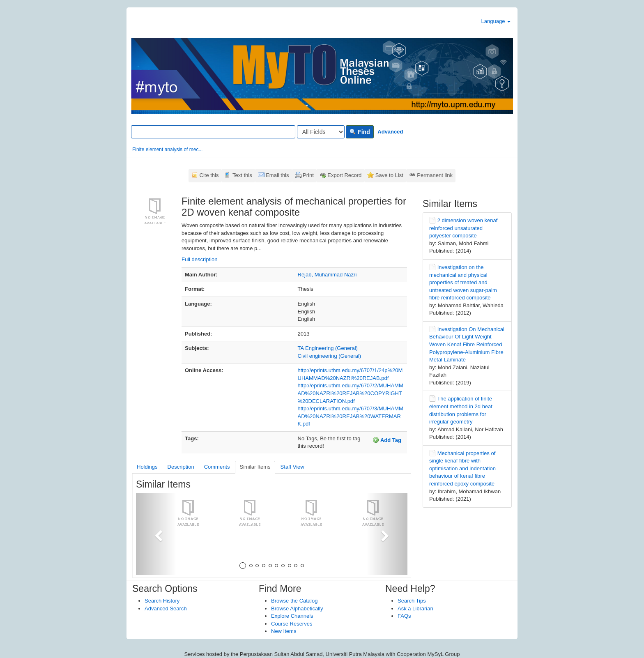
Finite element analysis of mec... (167, 150)
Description (181, 467)
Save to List (389, 175)
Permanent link (435, 175)
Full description (199, 259)
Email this (277, 175)
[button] (156, 534)
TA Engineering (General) (328, 348)
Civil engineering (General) (330, 356)
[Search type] (321, 132)
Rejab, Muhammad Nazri (327, 275)
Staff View (292, 467)
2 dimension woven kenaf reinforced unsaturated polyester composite (463, 228)
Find (360, 132)
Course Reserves (292, 624)
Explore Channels (292, 616)
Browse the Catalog (294, 601)
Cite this (209, 175)
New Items (284, 631)
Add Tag (387, 440)
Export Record (344, 175)
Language (496, 21)
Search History (162, 601)
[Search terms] (213, 132)
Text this (242, 175)
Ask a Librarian (415, 609)
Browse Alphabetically (297, 609)
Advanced (390, 132)
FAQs (404, 616)
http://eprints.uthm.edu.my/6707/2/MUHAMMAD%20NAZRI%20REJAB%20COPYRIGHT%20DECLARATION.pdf (351, 393)
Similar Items (255, 467)
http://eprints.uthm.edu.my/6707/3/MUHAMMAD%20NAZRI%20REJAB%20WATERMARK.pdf (351, 416)
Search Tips (412, 601)
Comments (217, 467)
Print (308, 175)
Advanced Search (166, 609)
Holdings (147, 467)
